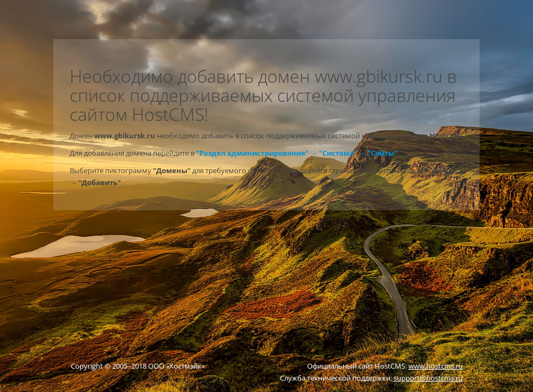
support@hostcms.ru (428, 378)
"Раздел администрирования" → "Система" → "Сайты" (297, 153)
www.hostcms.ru (436, 366)
